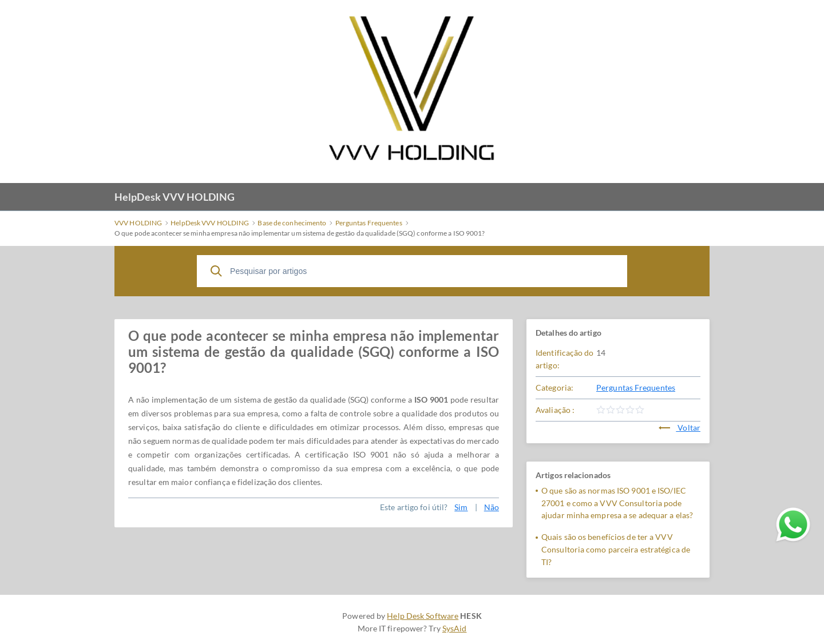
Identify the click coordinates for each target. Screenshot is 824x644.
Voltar (680, 428)
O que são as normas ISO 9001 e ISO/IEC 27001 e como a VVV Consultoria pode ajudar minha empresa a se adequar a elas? (617, 503)
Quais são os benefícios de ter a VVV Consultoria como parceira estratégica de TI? (616, 549)
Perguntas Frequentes (636, 387)
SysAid (455, 628)
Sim (461, 507)
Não (492, 507)
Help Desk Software (423, 616)
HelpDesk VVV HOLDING (175, 197)
